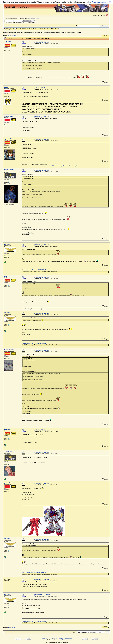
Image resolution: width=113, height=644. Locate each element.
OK (110, 2)
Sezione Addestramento (26, 32)
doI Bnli (7, 244)
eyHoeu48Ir (8, 139)
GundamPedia (24, 29)
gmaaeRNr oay (9, 483)
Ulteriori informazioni (99, 2)
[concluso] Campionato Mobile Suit (57, 32)
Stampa (106, 36)
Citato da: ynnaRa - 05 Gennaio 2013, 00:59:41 (34, 270)
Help (30, 29)
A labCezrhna (9, 452)
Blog (18, 29)
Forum (12, 29)
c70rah (7, 87)
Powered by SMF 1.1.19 (47, 639)
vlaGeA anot (8, 116)
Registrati (54, 29)
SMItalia (64, 640)
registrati (37, 19)
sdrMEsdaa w (9, 170)
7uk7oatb (7, 42)
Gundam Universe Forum (10, 32)
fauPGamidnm (9, 350)
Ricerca (35, 29)
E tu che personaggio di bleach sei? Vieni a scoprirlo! (65, 166)
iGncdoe (7, 430)
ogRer (6, 276)
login (32, 19)
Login (48, 29)
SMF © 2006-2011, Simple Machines (63, 639)
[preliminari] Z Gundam (75, 32)
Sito (7, 29)
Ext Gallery (42, 29)
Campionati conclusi (40, 32)
